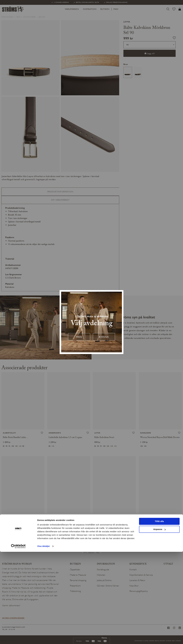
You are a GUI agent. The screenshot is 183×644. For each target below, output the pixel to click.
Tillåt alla (159, 614)
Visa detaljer (43, 638)
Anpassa (159, 621)
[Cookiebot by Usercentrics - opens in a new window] (18, 638)
